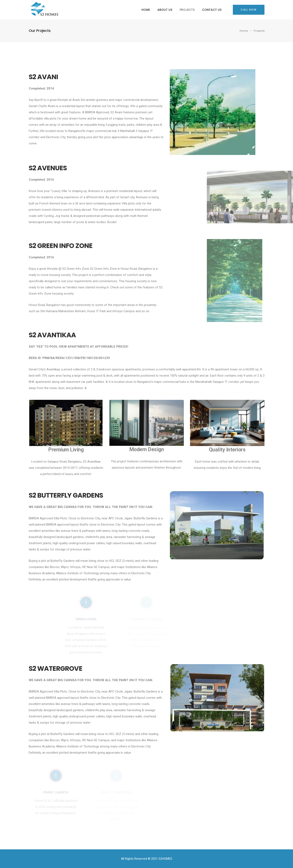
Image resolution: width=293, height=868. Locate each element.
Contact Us (212, 10)
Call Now (249, 10)
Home (146, 10)
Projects (187, 10)
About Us (165, 10)
